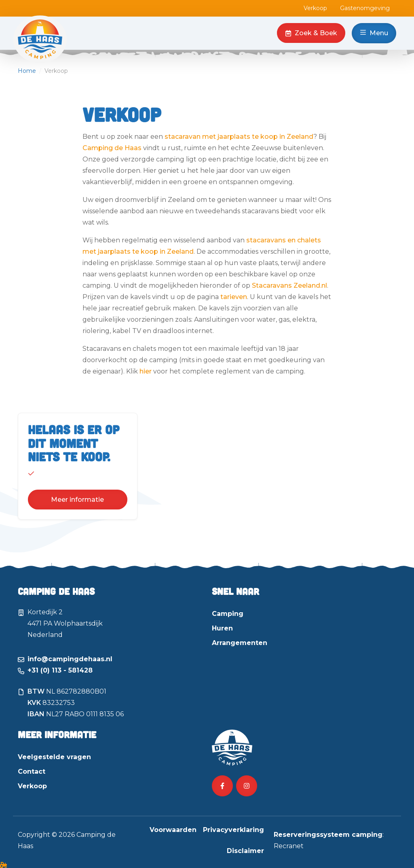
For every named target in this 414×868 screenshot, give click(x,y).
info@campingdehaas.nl (70, 659)
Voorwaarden (173, 830)
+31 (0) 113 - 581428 (60, 670)
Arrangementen (240, 643)
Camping (228, 614)
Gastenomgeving (365, 8)
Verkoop (315, 8)
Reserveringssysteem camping (328, 835)
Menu (374, 33)
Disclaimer (245, 851)
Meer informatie (77, 500)
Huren (222, 628)
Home (27, 71)
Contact (32, 771)
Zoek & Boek (311, 33)
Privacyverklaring (233, 830)
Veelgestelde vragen (54, 757)
